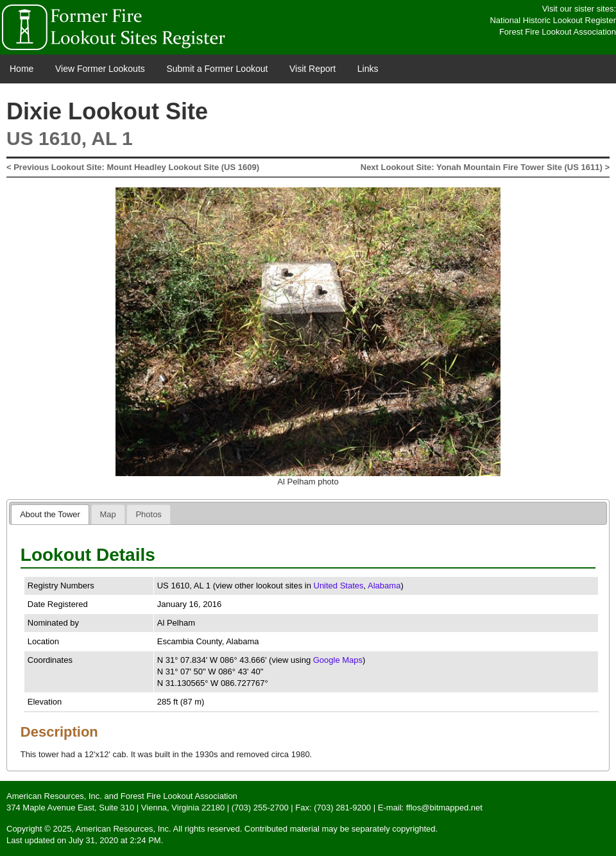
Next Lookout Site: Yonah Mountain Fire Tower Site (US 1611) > (485, 167)
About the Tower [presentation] (50, 514)
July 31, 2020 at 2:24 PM (115, 840)
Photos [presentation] (148, 514)
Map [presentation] (108, 514)
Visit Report (312, 69)
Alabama (384, 586)
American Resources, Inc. (54, 796)
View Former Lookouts (100, 69)
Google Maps (338, 660)
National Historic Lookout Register (553, 20)
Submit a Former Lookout (217, 69)
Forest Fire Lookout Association (558, 32)
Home (21, 69)
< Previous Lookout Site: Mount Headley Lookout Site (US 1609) (133, 167)
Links (368, 69)
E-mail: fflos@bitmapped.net (430, 808)
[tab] (50, 514)
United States (339, 586)
